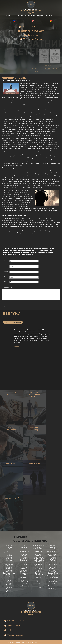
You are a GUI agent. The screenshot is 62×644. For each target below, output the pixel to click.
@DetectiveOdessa (31, 39)
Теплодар (53, 566)
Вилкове (9, 569)
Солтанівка (53, 553)
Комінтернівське (24, 557)
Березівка (9, 559)
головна (9, 16)
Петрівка (38, 573)
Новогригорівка (38, 563)
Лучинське (24, 574)
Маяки (24, 586)
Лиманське (53, 590)
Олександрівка (9, 546)
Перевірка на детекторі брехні (35, 429)
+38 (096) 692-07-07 (31, 27)
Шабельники (53, 579)
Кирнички (24, 560)
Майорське (24, 583)
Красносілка (24, 570)
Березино (9, 557)
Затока (24, 549)
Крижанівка (24, 582)
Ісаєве (24, 556)
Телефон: (6, 271)
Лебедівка (9, 589)
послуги (32, 16)
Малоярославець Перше (38, 546)
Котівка (24, 566)
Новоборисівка (38, 561)
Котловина (24, 567)
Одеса (38, 567)
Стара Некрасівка (53, 554)
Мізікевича (38, 551)
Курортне (53, 574)
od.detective (31, 35)
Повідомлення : (8, 288)
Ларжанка (24, 577)
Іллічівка (9, 592)
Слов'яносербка (53, 551)
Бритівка (9, 563)
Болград (9, 560)
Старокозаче (53, 556)
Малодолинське (38, 549)
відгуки (40, 16)
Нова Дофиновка (38, 559)
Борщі (9, 561)
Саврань (38, 585)
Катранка (38, 553)
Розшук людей (35, 463)
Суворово (53, 557)
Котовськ (24, 564)
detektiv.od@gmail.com (31, 31)
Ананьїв (9, 547)
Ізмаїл (24, 546)
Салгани (38, 587)
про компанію (20, 16)
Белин (9, 554)
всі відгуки (13, 322)
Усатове (53, 567)
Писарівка (38, 576)
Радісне (38, 580)
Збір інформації (12, 498)
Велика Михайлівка (9, 567)
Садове (38, 586)
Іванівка (24, 547)
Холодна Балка (53, 573)
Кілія (24, 561)
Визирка (9, 574)
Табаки (53, 560)
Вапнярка (24, 576)
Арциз (9, 549)
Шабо (53, 580)
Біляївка (9, 556)
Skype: (5, 277)
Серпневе (53, 550)
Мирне (38, 550)
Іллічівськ (9, 590)
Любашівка (24, 585)
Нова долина (38, 557)
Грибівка (53, 572)
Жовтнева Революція (9, 587)
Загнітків (9, 585)
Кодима (24, 559)
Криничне (24, 572)
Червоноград (53, 586)
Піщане (38, 572)
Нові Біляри (38, 564)
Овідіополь (38, 566)
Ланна (24, 579)
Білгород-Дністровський (9, 552)
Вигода (9, 577)
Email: (5, 266)
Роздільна (38, 582)
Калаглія (24, 554)
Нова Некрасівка (38, 560)
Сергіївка (53, 549)
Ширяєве (53, 583)
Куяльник (38, 570)
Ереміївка (9, 579)
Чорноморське (53, 577)
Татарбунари (53, 564)
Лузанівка (38, 579)
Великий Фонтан (53, 563)
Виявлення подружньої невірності (35, 394)
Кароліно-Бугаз (24, 551)
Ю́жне (53, 585)
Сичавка (53, 559)
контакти (50, 16)
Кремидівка (24, 573)
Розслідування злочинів (12, 464)
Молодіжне (38, 554)
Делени (9, 582)
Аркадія (9, 583)
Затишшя (24, 550)
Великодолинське (9, 573)
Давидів (24, 563)
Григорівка (9, 576)
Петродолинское (38, 574)
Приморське (53, 582)
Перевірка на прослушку (12, 393)
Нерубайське (53, 588)
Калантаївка (24, 553)
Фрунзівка (53, 570)
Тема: (5, 281)
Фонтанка (53, 569)
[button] (7, 336)
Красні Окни (24, 569)
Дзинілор (9, 580)
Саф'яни (53, 547)
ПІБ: (5, 261)
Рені (38, 583)
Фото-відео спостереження (12, 429)
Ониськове (38, 569)
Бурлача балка (9, 564)
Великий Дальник (9, 571)
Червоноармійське (53, 576)
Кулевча (24, 580)
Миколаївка (38, 556)
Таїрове (53, 561)
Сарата (53, 546)
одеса (31, 11)
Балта (9, 550)
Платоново (38, 577)
